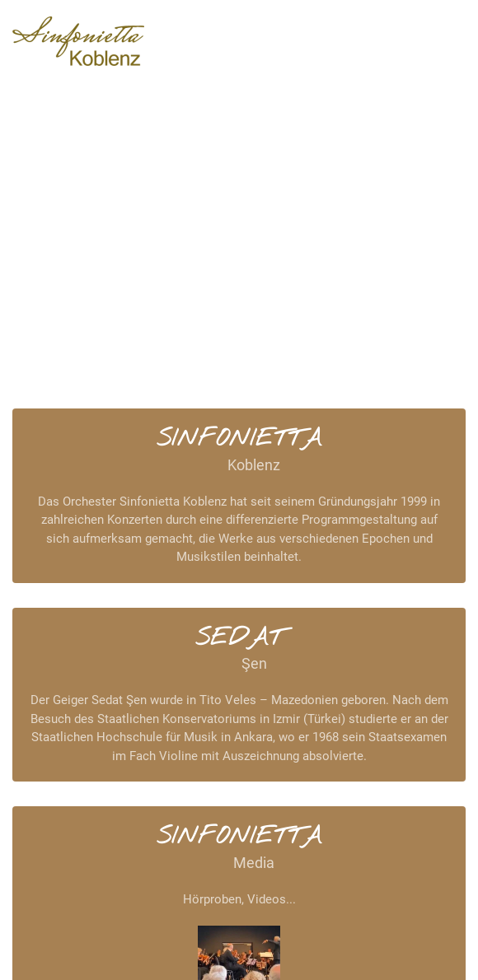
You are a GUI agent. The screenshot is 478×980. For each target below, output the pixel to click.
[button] (431, 41)
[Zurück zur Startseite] (78, 41)
